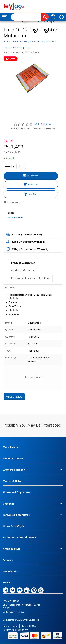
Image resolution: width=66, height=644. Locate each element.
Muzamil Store (15, 217)
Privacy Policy (10, 626)
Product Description (23, 263)
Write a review (43, 124)
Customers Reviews (23, 278)
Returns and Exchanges (15, 630)
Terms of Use (29, 626)
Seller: (11, 213)
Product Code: (19, 128)
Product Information (24, 270)
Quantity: (9, 166)
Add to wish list (14, 202)
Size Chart (45, 278)
